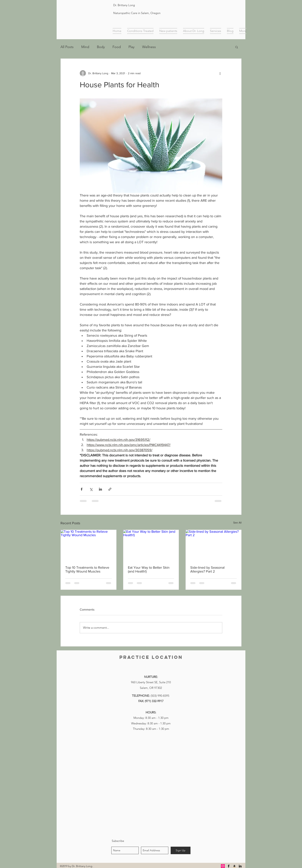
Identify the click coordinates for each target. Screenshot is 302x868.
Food (117, 47)
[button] (237, 47)
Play (131, 47)
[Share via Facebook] (82, 489)
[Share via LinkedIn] (100, 489)
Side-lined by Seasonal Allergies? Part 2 (207, 569)
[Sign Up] (181, 850)
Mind (85, 47)
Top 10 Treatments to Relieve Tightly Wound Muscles (87, 569)
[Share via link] (110, 489)
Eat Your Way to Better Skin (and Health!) (149, 569)
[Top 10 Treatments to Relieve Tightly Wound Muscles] (89, 545)
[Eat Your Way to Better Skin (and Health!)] (151, 545)
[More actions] (220, 73)
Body (101, 47)
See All (237, 523)
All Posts (67, 47)
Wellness (149, 47)
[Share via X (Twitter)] (91, 489)
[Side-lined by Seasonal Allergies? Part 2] (213, 545)
